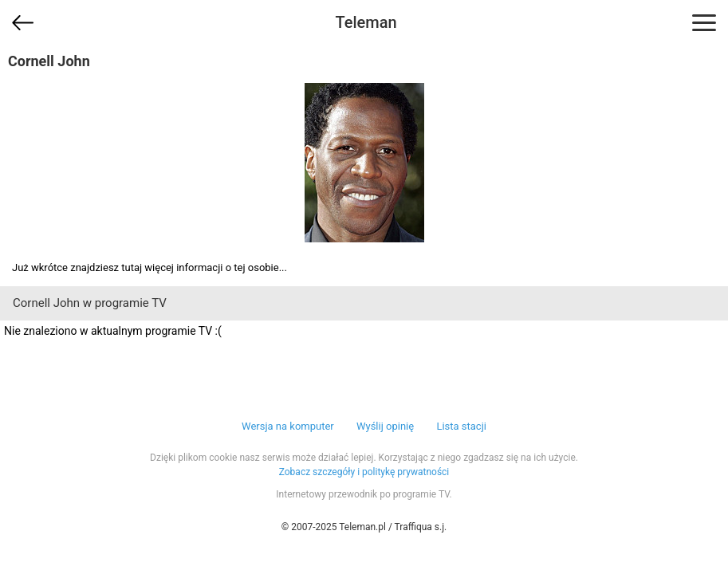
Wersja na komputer (288, 426)
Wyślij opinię (385, 426)
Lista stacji (461, 426)
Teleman (366, 22)
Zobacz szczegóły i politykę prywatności (364, 472)
